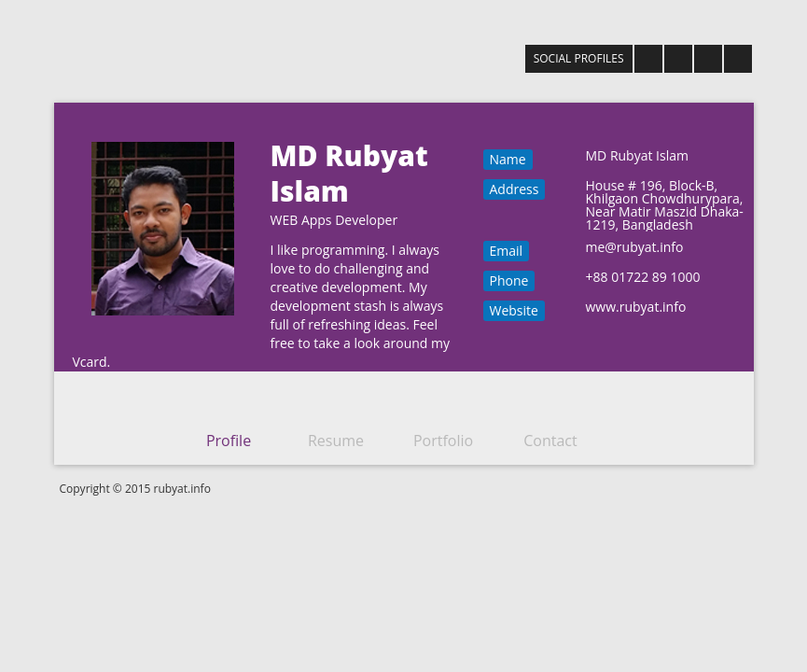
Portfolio (443, 441)
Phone (509, 280)
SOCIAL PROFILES (579, 58)
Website (514, 310)
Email (507, 251)
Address (515, 189)
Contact (550, 441)
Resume (336, 441)
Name (508, 159)
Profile (229, 441)
